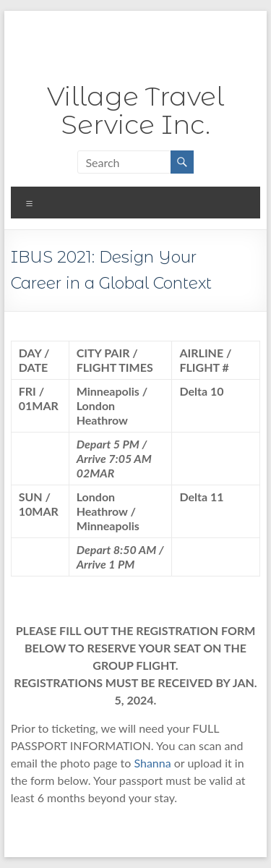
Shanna (154, 763)
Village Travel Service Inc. (135, 110)
